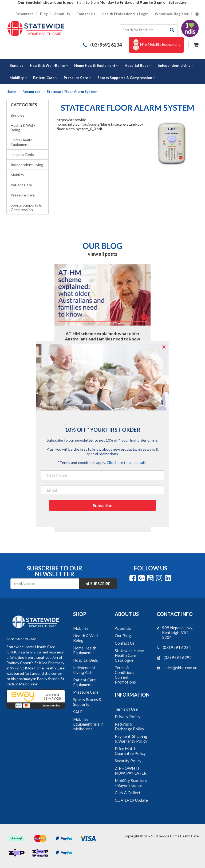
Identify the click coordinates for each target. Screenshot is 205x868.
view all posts (103, 254)
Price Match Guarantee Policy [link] (130, 751)
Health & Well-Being (23, 127)
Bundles (17, 115)
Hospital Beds (22, 155)
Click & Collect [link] (128, 793)
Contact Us (86, 14)
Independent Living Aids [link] (84, 670)
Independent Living (27, 165)
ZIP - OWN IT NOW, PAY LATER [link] (131, 771)
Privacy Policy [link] (128, 717)
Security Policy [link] (128, 761)
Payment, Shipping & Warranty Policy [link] (131, 739)
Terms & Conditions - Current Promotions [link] (126, 675)
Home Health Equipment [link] (85, 650)
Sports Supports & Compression (26, 207)
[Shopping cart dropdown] (196, 44)
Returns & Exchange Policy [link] (129, 726)
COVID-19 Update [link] (131, 800)
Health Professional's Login (125, 14)
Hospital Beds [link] (86, 660)
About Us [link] (123, 628)
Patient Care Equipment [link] (84, 682)
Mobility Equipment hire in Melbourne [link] (88, 724)
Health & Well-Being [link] (86, 638)
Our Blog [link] (123, 636)
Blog (44, 14)
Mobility (17, 175)
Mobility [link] (81, 628)
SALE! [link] (78, 712)
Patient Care (21, 185)
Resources (25, 14)
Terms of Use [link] (126, 709)
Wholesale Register (172, 14)
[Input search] (143, 30)
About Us (62, 14)
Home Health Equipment (22, 142)
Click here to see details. (127, 462)
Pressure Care (23, 195)
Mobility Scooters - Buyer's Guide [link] (131, 783)
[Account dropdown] (197, 14)
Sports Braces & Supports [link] (87, 702)
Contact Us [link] (125, 643)
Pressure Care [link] (86, 692)
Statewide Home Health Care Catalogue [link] (129, 655)
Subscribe (98, 584)
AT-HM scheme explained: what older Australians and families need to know (102, 336)
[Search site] (172, 30)
